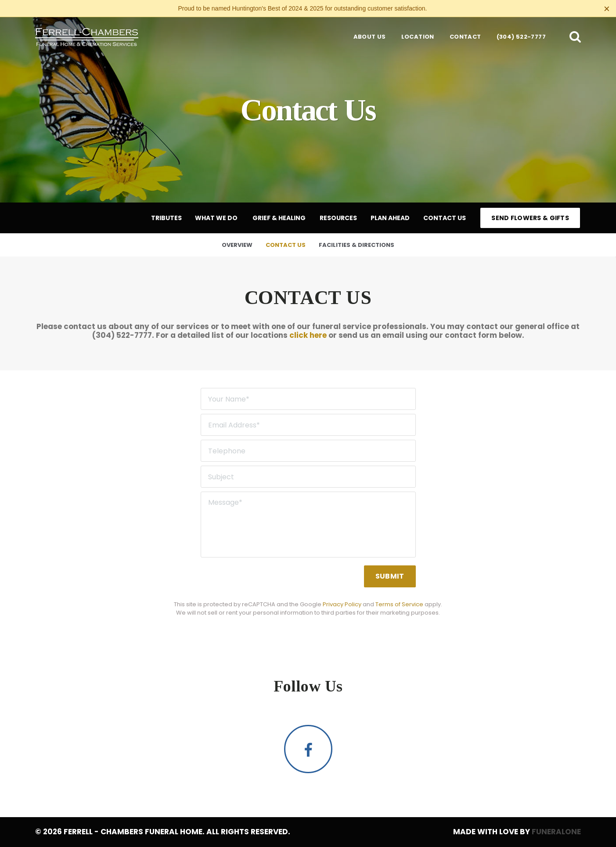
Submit (390, 576)
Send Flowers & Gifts (530, 218)
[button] (575, 36)
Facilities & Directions (357, 245)
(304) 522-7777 (521, 37)
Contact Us (286, 245)
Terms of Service (399, 604)
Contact (465, 37)
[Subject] (308, 477)
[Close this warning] (607, 9)
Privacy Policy (342, 604)
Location (418, 37)
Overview (237, 245)
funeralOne (556, 832)
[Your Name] (308, 399)
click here (308, 335)
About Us (370, 37)
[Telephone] (308, 451)
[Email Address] (308, 425)
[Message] (308, 525)
